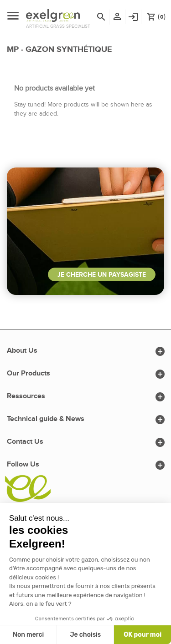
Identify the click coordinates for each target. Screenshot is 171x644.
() (156, 17)
